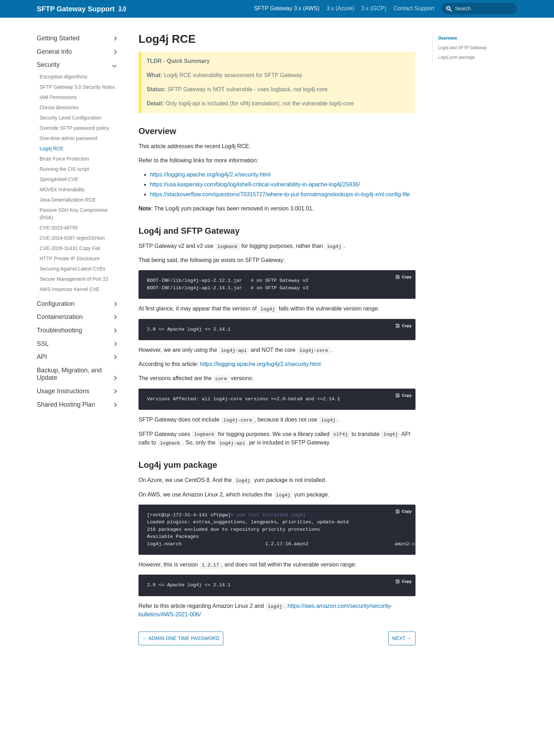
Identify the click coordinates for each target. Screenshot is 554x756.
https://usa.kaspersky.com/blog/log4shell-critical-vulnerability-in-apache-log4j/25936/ (255, 184)
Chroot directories (59, 107)
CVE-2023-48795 (59, 228)
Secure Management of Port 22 (74, 279)
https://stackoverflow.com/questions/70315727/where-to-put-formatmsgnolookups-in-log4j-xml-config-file (280, 194)
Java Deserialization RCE (68, 200)
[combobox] (487, 8)
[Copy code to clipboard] (404, 277)
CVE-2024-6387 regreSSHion (72, 238)
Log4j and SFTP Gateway (462, 48)
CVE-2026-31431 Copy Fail (70, 248)
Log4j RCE (52, 149)
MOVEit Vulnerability (62, 190)
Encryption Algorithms (63, 77)
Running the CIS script (64, 169)
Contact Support (430, 8)
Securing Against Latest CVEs (73, 269)
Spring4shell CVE (59, 179)
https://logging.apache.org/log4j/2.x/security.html (210, 175)
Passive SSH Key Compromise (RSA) (74, 214)
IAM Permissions (58, 97)
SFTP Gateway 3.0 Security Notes (77, 87)
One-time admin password (68, 138)
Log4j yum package (456, 57)
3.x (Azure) (356, 8)
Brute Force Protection (64, 159)
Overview (447, 38)
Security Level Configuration (70, 118)
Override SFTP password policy (74, 128)
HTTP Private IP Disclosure (70, 258)
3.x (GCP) (390, 8)
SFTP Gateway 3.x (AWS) (303, 8)
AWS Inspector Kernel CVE (70, 289)
